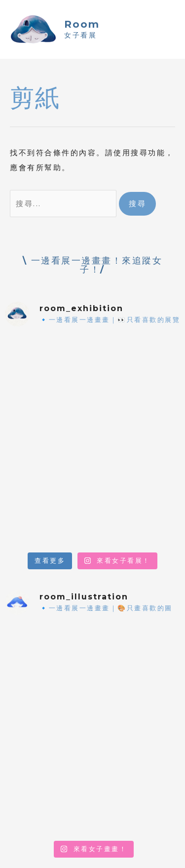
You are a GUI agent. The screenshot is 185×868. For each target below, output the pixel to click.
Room (82, 24)
